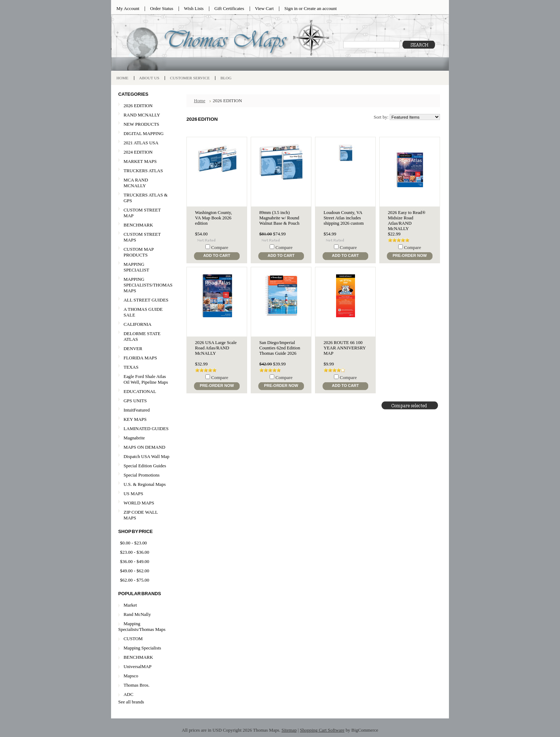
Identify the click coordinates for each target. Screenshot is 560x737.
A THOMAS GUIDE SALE (144, 312)
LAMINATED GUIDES (146, 429)
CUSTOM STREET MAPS (142, 237)
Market (130, 605)
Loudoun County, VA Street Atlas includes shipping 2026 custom (344, 218)
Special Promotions (144, 475)
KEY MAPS (135, 419)
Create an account (320, 8)
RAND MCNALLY (142, 115)
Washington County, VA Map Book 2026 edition (213, 218)
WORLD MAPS (139, 503)
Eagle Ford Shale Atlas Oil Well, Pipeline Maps (146, 379)
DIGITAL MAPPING (144, 133)
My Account (128, 8)
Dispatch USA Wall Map (146, 456)
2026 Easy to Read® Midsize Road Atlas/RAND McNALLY (407, 221)
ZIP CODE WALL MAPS (141, 515)
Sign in (291, 8)
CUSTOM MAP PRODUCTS (139, 252)
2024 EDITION (144, 152)
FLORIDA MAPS (140, 358)
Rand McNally (137, 614)
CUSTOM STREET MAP (142, 213)
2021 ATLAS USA (144, 143)
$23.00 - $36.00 (135, 552)
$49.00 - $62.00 (135, 571)
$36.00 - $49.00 (135, 561)
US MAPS (144, 494)
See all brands (131, 702)
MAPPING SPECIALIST (136, 267)
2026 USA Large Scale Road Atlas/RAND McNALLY (216, 348)
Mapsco (131, 676)
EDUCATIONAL (140, 391)
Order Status (162, 8)
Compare (220, 247)
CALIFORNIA (144, 325)
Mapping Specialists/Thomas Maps (142, 626)
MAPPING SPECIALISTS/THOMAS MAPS (145, 285)
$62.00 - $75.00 (135, 580)
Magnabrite (134, 438)
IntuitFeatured (137, 410)
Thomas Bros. (136, 685)
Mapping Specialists (142, 648)
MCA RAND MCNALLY (136, 183)
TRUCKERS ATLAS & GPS (146, 198)
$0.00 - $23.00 (133, 543)
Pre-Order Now (410, 255)
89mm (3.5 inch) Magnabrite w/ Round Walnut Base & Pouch (279, 218)
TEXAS (144, 367)
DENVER (133, 348)
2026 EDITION (138, 106)
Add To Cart (217, 255)
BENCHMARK (138, 225)
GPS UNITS (135, 401)
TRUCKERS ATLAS (143, 171)
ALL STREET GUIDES (146, 300)
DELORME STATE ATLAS (142, 336)
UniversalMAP (137, 666)
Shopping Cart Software (322, 730)
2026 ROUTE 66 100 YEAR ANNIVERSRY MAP (345, 348)
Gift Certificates (229, 8)
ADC (128, 694)
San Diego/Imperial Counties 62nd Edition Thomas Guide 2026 (280, 348)
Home (200, 101)
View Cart (264, 8)
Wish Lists (194, 8)
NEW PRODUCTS (144, 125)
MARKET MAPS (140, 161)
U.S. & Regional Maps (145, 484)
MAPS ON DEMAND (144, 447)
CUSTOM (133, 639)
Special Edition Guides (145, 466)
